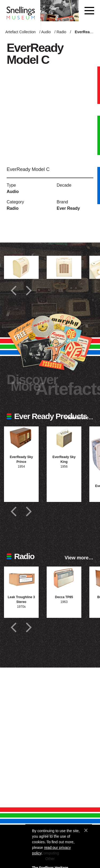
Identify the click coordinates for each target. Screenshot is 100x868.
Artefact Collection (21, 32)
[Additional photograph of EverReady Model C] (21, 267)
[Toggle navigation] (89, 11)
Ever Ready (68, 208)
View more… (79, 418)
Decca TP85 (64, 597)
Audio (46, 32)
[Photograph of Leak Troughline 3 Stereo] (21, 578)
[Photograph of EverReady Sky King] (64, 438)
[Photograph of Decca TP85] (64, 578)
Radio (61, 32)
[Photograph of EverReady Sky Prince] (21, 438)
